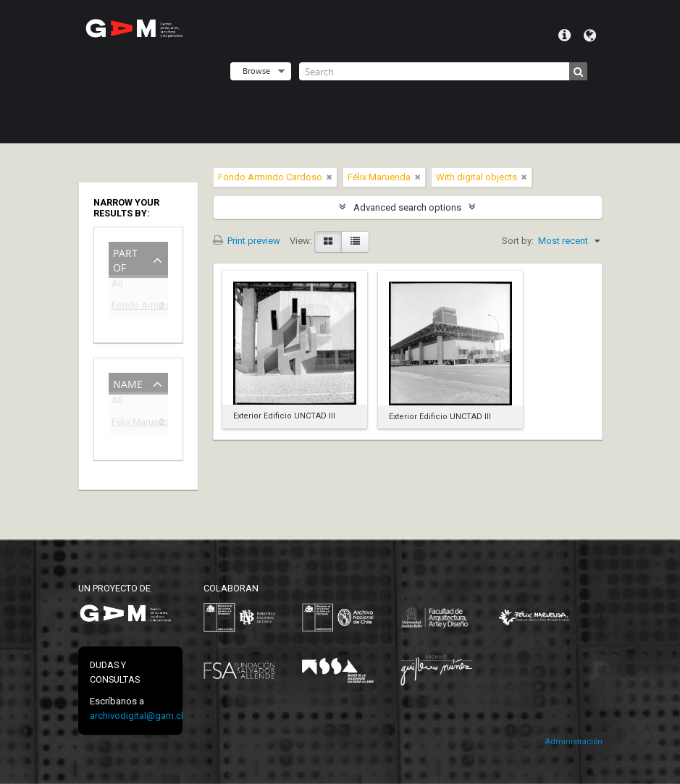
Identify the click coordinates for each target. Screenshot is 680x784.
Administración (574, 742)
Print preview (247, 241)
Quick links (564, 35)
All (117, 286)
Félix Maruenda (128, 424)
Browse (256, 71)
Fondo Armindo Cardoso (128, 307)
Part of (125, 259)
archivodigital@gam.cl (137, 716)
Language (590, 35)
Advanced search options (407, 207)
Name (128, 383)
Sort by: (518, 241)
